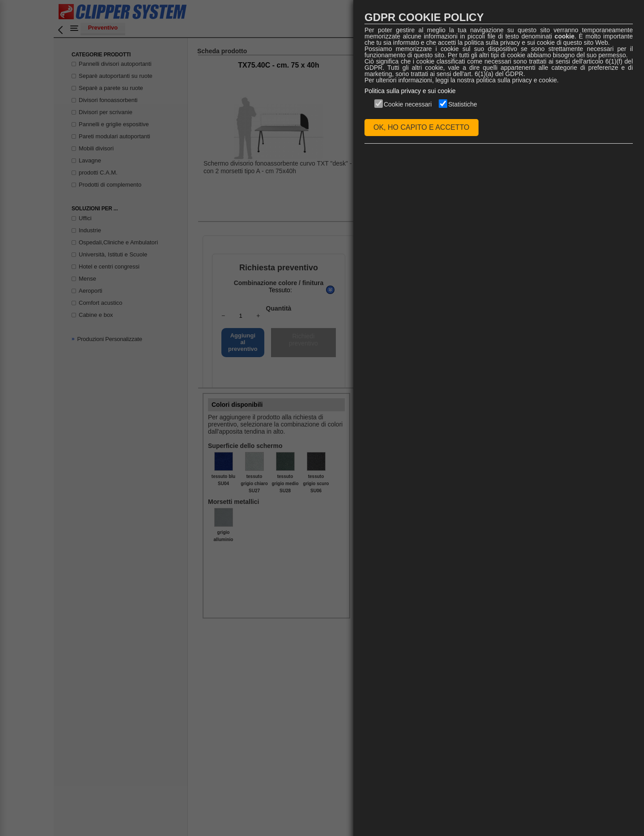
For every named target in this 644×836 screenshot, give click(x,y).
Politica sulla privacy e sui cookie (410, 91)
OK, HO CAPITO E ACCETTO (422, 127)
